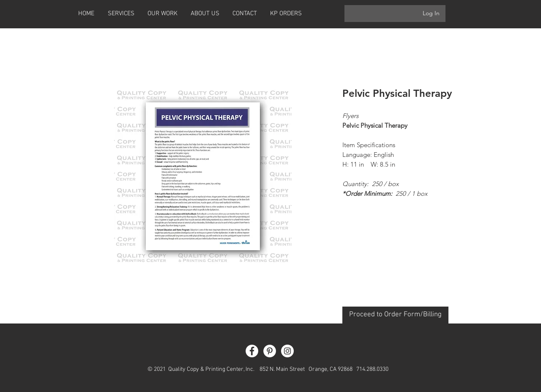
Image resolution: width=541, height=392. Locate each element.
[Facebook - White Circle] (252, 351)
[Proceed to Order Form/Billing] (395, 315)
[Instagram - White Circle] (287, 351)
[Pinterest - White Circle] (270, 351)
